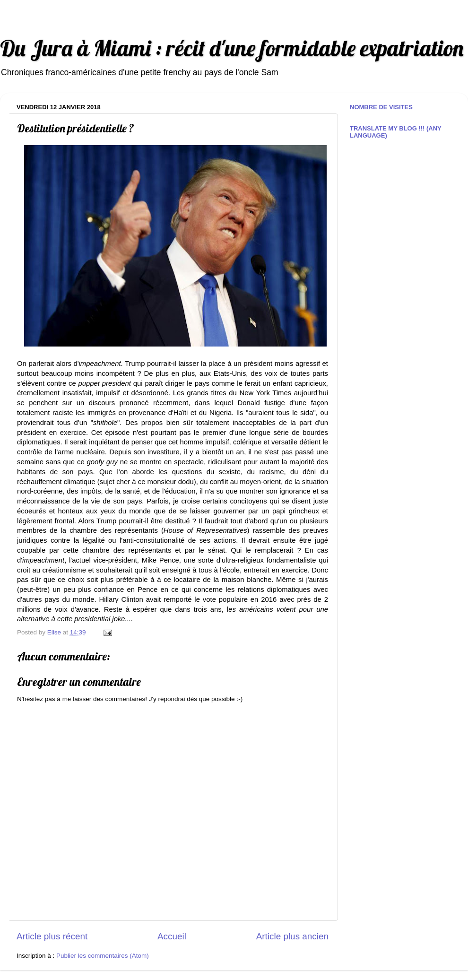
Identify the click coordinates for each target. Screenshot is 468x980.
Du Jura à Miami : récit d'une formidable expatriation (232, 48)
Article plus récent (52, 936)
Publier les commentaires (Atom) (103, 956)
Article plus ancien (292, 936)
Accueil (172, 936)
